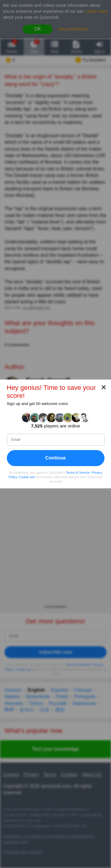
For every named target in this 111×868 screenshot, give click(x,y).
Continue (55, 458)
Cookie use (27, 477)
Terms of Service (78, 473)
